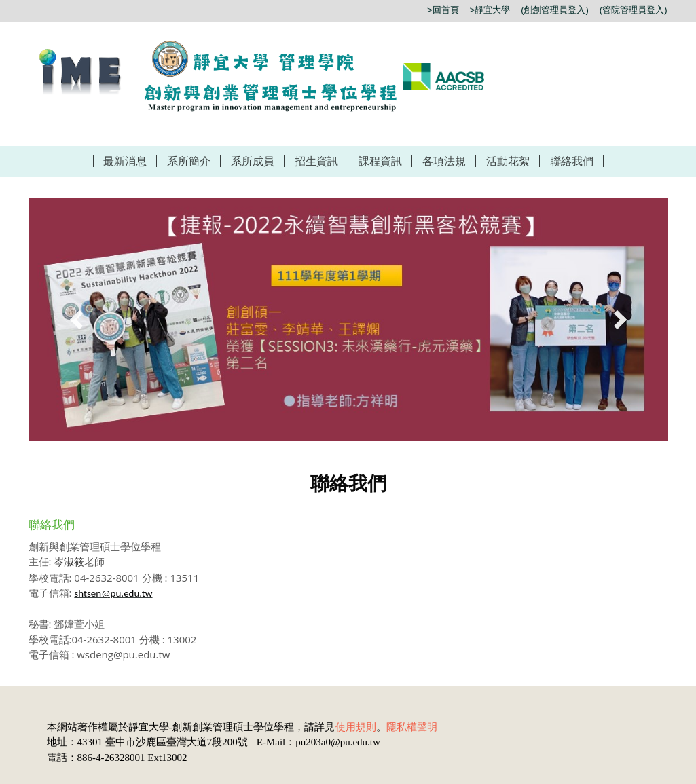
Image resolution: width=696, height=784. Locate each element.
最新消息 (125, 161)
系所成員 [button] (253, 161)
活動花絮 (508, 161)
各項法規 (444, 161)
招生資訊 (316, 161)
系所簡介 (189, 161)
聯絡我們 (572, 161)
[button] (79, 320)
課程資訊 (380, 161)
